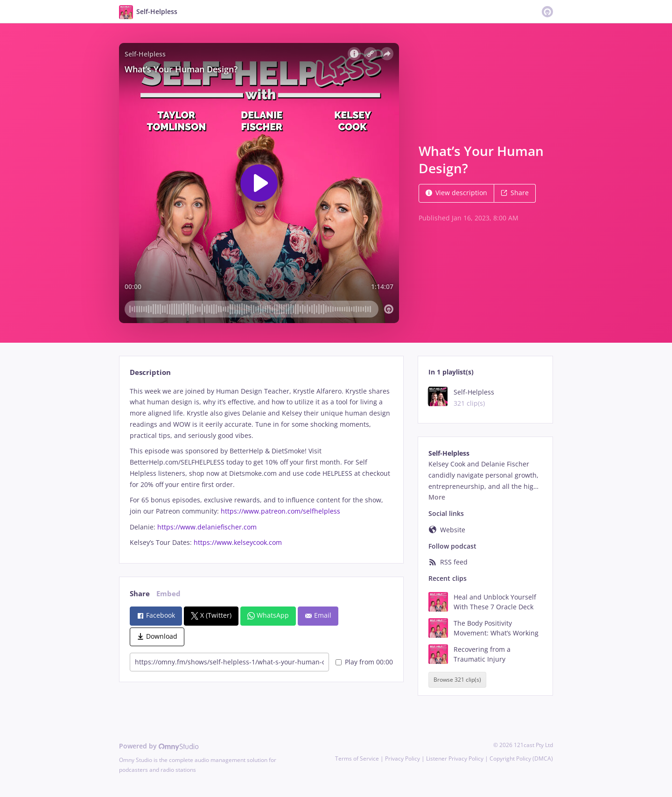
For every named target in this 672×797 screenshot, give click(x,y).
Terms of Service (357, 758)
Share (515, 193)
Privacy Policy (402, 758)
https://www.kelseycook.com (238, 542)
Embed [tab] (168, 594)
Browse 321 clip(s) (457, 680)
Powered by (159, 746)
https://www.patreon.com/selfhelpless (280, 511)
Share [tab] (140, 594)
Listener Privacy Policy (455, 758)
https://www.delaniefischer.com (207, 527)
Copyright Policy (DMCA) (521, 758)
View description (456, 193)
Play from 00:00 (364, 662)
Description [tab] (150, 372)
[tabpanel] (261, 467)
